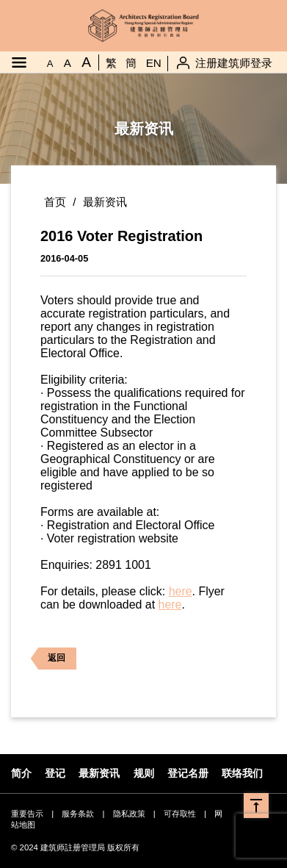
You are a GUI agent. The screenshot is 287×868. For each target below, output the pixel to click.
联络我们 (242, 773)
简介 (21, 773)
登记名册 (188, 773)
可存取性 (180, 814)
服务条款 (78, 814)
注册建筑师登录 (234, 63)
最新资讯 (105, 202)
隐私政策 (129, 814)
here (181, 591)
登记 (55, 773)
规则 (144, 773)
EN (154, 63)
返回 (47, 659)
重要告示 (27, 814)
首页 (55, 202)
